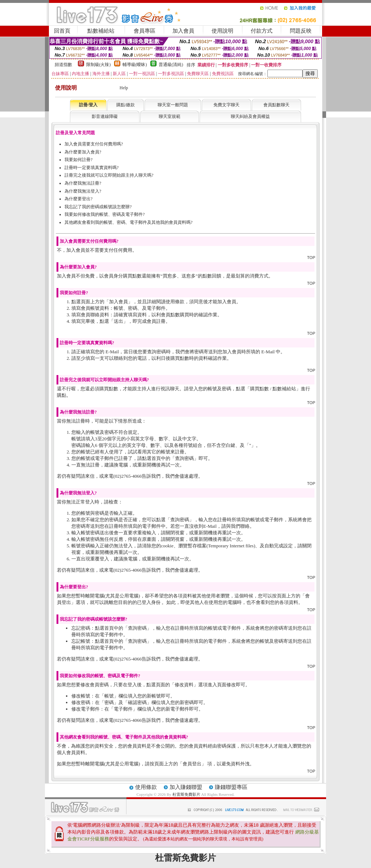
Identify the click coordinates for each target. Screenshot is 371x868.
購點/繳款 (126, 105)
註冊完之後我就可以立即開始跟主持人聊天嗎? (109, 175)
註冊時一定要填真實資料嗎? (91, 168)
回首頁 (62, 31)
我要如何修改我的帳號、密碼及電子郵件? (105, 214)
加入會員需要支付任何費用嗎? (94, 144)
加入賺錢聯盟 (186, 787)
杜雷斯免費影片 (186, 794)
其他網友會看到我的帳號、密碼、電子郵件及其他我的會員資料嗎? (128, 222)
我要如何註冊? (78, 160)
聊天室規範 (170, 116)
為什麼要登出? (78, 199)
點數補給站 (101, 31)
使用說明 (222, 31)
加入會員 (183, 31)
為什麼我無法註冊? (83, 183)
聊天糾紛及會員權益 (250, 116)
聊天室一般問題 (173, 105)
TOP (311, 258)
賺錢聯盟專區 (231, 787)
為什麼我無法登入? (83, 191)
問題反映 (301, 31)
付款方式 (262, 31)
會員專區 (145, 31)
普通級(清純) (171, 65)
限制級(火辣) (99, 65)
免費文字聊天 (226, 105)
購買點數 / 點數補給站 (273, 389)
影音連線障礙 (105, 116)
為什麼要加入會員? (83, 152)
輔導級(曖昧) (135, 65)
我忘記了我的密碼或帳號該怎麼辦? (98, 207)
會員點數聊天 (276, 105)
